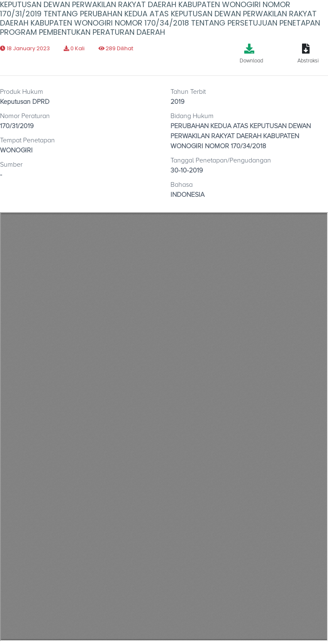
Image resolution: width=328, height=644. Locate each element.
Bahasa (182, 185)
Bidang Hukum (192, 116)
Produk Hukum (22, 92)
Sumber (11, 165)
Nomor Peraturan (25, 116)
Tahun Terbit (188, 92)
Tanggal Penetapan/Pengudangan (221, 160)
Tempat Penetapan (27, 140)
